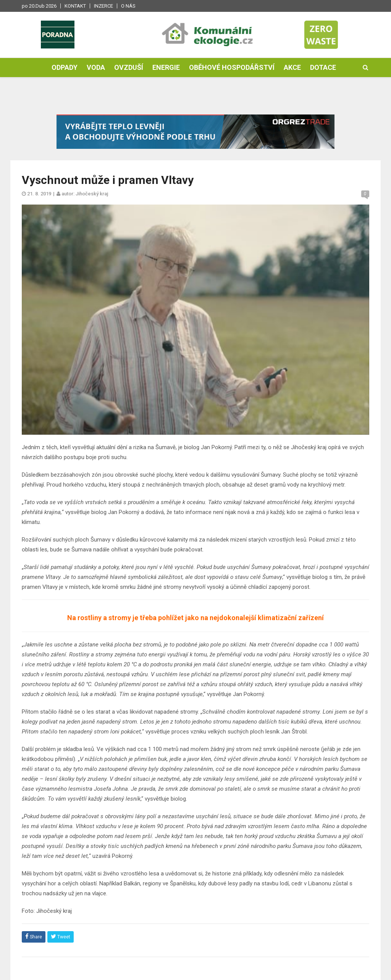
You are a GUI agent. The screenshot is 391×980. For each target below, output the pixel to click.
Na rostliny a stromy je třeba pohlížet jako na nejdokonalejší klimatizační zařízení (195, 618)
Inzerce (103, 6)
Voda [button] (96, 67)
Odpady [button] (65, 67)
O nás (128, 6)
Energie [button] (166, 67)
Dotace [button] (323, 67)
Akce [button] (292, 67)
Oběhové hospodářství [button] (232, 67)
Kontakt (75, 6)
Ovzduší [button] (129, 67)
